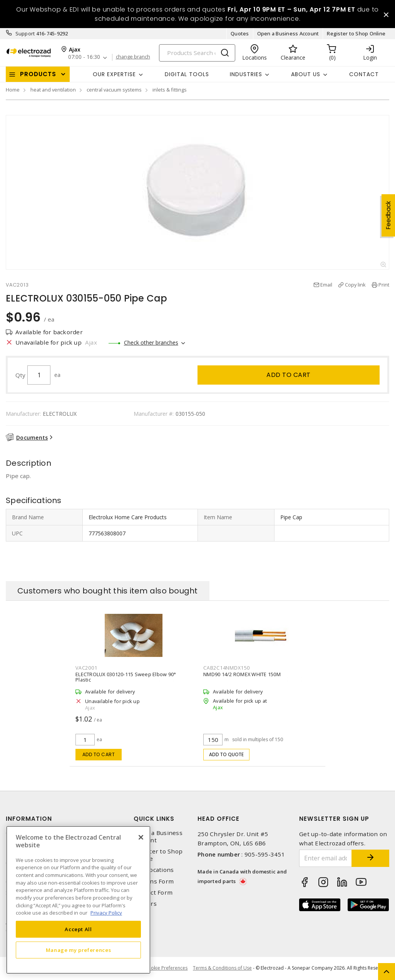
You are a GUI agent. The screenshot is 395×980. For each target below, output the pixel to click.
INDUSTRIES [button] (246, 74)
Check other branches (151, 342)
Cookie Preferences (166, 968)
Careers (145, 904)
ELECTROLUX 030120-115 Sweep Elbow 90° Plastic (126, 677)
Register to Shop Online (356, 34)
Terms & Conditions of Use (222, 968)
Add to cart (289, 375)
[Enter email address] (325, 858)
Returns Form (154, 881)
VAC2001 (86, 668)
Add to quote (227, 754)
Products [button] (38, 74)
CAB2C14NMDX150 (227, 668)
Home (13, 90)
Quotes (240, 34)
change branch (133, 57)
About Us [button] (306, 74)
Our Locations (154, 870)
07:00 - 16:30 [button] (84, 57)
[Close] (141, 837)
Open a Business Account (288, 34)
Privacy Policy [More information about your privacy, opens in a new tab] (106, 913)
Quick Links (154, 819)
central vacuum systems (114, 90)
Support (25, 34)
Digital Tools (187, 74)
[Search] (197, 53)
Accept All (78, 929)
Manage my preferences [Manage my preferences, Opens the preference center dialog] (79, 950)
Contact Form (153, 892)
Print (384, 285)
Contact (364, 74)
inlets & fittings (170, 90)
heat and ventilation (53, 90)
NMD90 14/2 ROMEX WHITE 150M (242, 674)
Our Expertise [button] (114, 74)
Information (29, 819)
